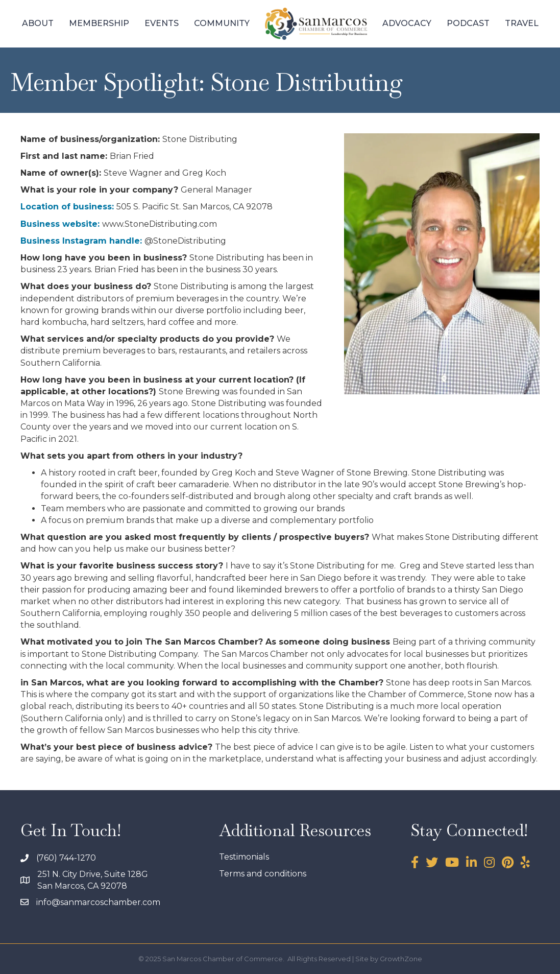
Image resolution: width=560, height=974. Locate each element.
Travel (522, 23)
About (38, 23)
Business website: (60, 224)
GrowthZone (401, 959)
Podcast (468, 23)
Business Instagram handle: (81, 241)
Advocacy (407, 23)
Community (222, 23)
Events (162, 23)
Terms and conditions (263, 874)
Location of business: (67, 207)
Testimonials (244, 857)
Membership (99, 23)
